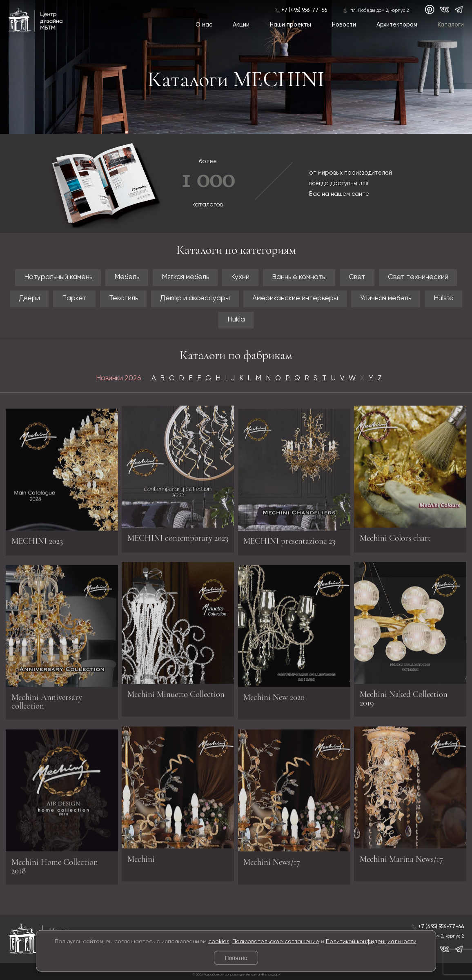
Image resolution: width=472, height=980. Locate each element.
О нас (204, 25)
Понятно (236, 958)
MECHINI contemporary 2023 (178, 535)
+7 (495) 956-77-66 (304, 10)
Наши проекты (291, 25)
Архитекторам (397, 25)
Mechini (141, 856)
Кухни (240, 277)
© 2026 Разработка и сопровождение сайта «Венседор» (236, 975)
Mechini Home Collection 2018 (55, 869)
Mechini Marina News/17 (401, 856)
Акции (241, 25)
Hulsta (444, 298)
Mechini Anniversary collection (47, 705)
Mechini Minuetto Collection (176, 691)
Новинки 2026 (119, 378)
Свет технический (418, 277)
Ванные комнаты (299, 277)
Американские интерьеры (295, 298)
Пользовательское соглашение (276, 941)
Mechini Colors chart (395, 535)
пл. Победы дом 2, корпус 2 (380, 11)
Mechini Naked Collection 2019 (404, 696)
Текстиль (124, 298)
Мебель (127, 277)
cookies (219, 941)
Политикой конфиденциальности (371, 941)
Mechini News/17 (272, 865)
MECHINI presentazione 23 (289, 544)
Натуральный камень (58, 277)
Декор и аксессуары (195, 298)
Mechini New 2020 (274, 700)
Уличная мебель (386, 298)
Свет (357, 277)
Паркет (74, 298)
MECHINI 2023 (37, 544)
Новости (344, 25)
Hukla (236, 320)
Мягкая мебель (185, 277)
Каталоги (451, 25)
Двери (29, 298)
